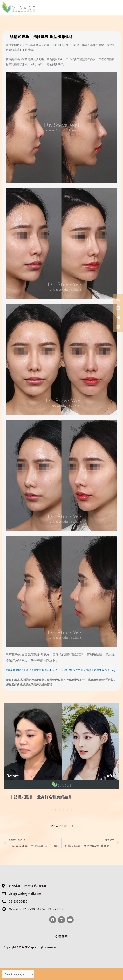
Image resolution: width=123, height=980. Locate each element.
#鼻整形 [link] (26, 670)
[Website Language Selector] (18, 974)
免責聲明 (61, 937)
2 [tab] (56, 810)
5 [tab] (67, 810)
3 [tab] (60, 810)
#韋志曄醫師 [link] (13, 670)
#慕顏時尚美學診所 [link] (96, 670)
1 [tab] (52, 810)
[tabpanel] (61, 755)
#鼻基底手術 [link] (76, 670)
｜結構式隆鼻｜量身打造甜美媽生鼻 (41, 797)
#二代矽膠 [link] (61, 670)
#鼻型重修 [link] (38, 670)
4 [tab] (64, 810)
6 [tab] (71, 810)
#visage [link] (112, 670)
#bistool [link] (50, 670)
